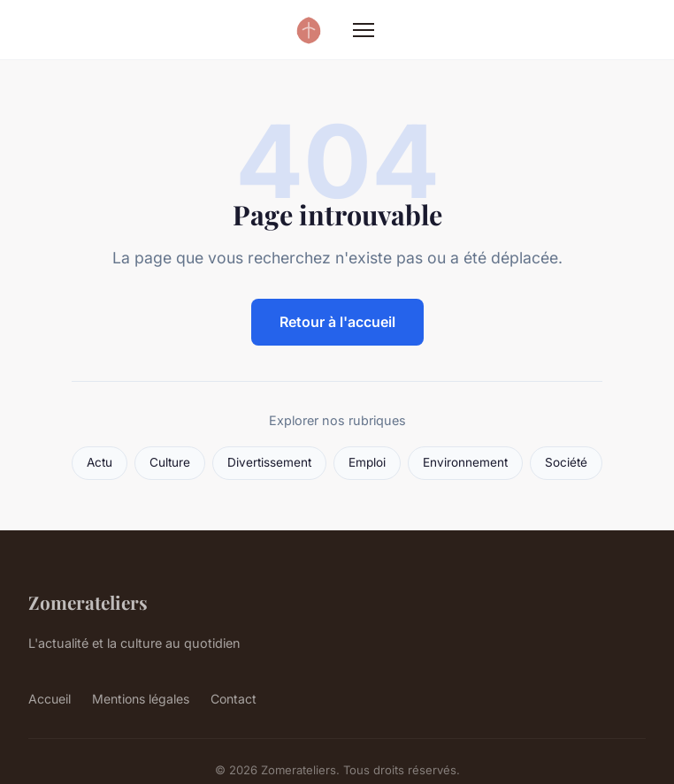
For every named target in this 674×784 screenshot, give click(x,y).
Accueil (50, 699)
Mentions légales (141, 699)
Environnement (465, 462)
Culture (170, 462)
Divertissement (269, 462)
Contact (234, 699)
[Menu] (364, 30)
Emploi (367, 462)
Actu (100, 462)
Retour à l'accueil (337, 322)
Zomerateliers (88, 602)
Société (566, 462)
